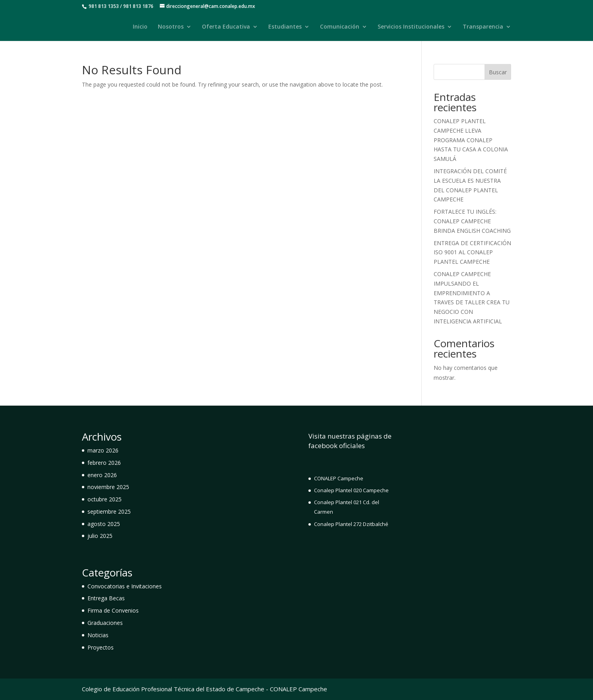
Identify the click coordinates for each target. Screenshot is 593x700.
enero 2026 (102, 475)
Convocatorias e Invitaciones (125, 586)
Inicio (140, 27)
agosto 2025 (104, 524)
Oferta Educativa (226, 27)
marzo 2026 (103, 450)
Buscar (498, 72)
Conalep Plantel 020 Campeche (351, 490)
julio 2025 (100, 536)
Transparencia (483, 27)
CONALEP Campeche (339, 478)
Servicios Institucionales (411, 27)
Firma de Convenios (113, 610)
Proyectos (101, 647)
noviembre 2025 (108, 487)
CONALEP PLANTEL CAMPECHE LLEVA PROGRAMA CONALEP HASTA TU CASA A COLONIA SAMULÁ (471, 140)
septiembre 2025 (109, 511)
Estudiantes (285, 27)
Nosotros (171, 27)
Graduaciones (105, 623)
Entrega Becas (106, 598)
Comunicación (340, 27)
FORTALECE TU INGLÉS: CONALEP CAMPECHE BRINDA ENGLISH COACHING (472, 221)
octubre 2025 (105, 499)
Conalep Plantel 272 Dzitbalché (351, 524)
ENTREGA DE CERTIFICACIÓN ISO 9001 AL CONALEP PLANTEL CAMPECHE (472, 252)
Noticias (98, 635)
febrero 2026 (104, 463)
